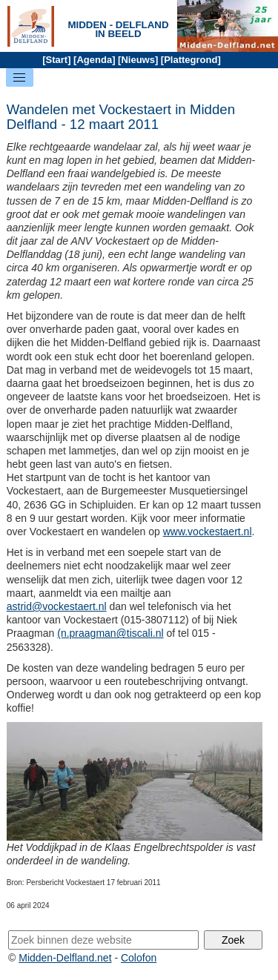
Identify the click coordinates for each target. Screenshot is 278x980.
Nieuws (138, 60)
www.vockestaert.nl (208, 532)
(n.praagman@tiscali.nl (110, 633)
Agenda (94, 60)
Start (57, 60)
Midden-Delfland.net (65, 958)
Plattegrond (191, 60)
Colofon (139, 958)
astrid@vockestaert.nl (57, 606)
